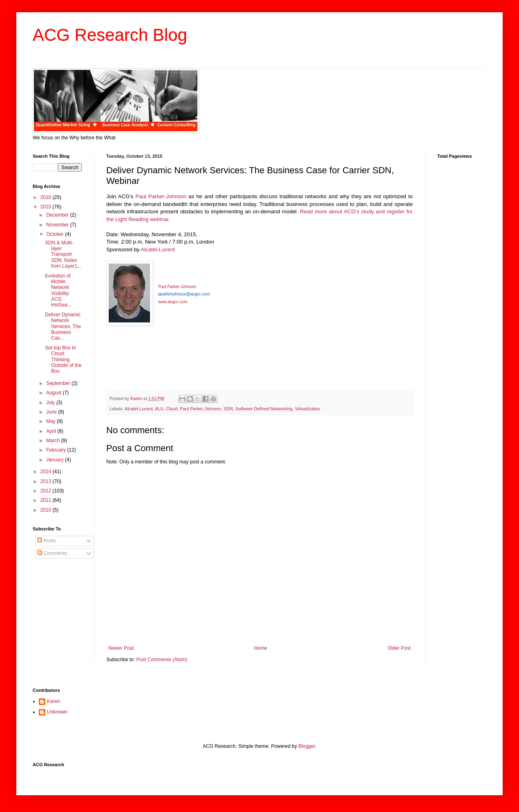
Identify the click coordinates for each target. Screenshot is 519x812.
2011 (47, 500)
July (51, 403)
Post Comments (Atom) (162, 660)
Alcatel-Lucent (158, 249)
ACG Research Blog (110, 35)
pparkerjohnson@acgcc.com (184, 294)
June (52, 412)
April (52, 431)
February (57, 450)
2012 (47, 491)
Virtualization (308, 409)
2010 (47, 510)
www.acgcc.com (173, 302)
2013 (47, 481)
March (54, 441)
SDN (228, 409)
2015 (47, 207)
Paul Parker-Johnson (161, 196)
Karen (54, 701)
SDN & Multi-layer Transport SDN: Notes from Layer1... (63, 255)
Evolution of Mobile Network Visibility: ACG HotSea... (58, 291)
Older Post (399, 648)
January (56, 460)
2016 (47, 197)
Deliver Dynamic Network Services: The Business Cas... (63, 327)
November (58, 225)
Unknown (57, 712)
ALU (159, 409)
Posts (46, 541)
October (56, 234)
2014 (47, 472)
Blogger (307, 746)
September (59, 383)
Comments (52, 553)
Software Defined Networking (264, 409)
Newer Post (121, 648)
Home (261, 648)
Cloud (172, 409)
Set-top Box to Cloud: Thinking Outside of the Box (63, 360)
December (58, 215)
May (51, 421)
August (55, 393)
